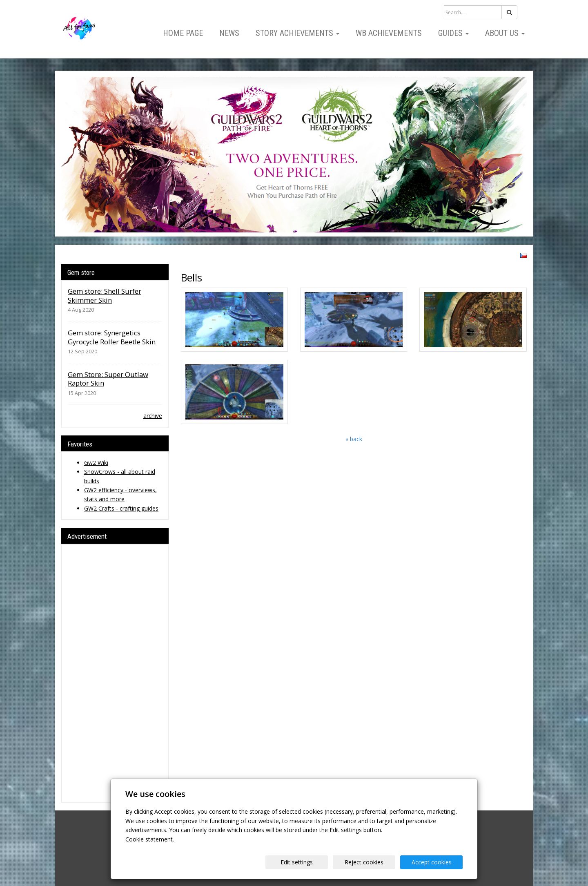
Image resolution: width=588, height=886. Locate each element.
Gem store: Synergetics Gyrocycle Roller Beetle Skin (112, 337)
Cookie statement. (150, 839)
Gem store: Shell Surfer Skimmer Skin (105, 296)
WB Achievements (389, 33)
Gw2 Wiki (96, 463)
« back (354, 439)
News (229, 33)
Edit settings (297, 862)
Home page (183, 33)
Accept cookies (432, 862)
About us (505, 33)
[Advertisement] (115, 673)
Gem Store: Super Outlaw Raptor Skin (108, 379)
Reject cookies (364, 862)
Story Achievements (297, 33)
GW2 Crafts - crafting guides (121, 508)
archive (153, 416)
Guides (453, 33)
